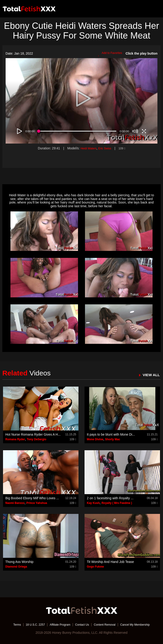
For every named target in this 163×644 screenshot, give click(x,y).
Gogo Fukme (95, 567)
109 (124, 148)
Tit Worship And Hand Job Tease (110, 562)
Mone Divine (95, 439)
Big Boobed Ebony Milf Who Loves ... (32, 498)
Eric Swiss (106, 148)
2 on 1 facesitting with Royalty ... (110, 498)
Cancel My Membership (142, 624)
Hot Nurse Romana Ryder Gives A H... (33, 434)
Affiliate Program (57, 624)
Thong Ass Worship (19, 562)
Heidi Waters (87, 148)
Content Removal (108, 624)
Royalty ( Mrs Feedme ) (117, 503)
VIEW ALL (150, 375)
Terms (8, 624)
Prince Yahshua (37, 503)
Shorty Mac (112, 439)
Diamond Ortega (16, 567)
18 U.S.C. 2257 (29, 624)
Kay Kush (93, 503)
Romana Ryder (15, 439)
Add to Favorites (108, 54)
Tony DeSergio (36, 439)
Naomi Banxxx (15, 503)
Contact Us (82, 624)
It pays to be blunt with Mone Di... (111, 434)
